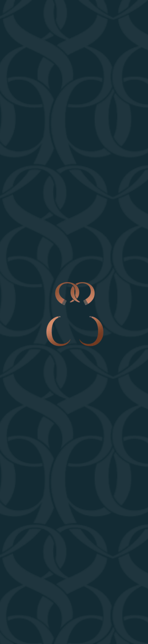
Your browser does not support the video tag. (74, 322)
